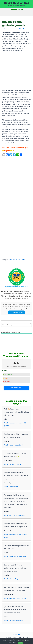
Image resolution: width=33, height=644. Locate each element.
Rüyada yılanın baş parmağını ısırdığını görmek (16, 424)
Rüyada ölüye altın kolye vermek (14, 579)
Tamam (21, 643)
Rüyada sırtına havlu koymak (13, 464)
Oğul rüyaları (21, 260)
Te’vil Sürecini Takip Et (17, 312)
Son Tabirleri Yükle (16, 388)
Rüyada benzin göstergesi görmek (14, 515)
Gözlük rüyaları (12, 260)
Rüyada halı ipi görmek (11, 487)
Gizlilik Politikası (16, 635)
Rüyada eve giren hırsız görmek (13, 445)
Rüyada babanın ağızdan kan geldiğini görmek (15, 536)
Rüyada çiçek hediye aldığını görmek (15, 557)
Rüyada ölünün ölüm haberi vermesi (15, 598)
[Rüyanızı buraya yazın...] (16, 325)
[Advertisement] (16, 71)
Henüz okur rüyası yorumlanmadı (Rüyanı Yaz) (14, 29)
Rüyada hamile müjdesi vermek (13, 621)
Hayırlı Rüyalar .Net (16, 3)
